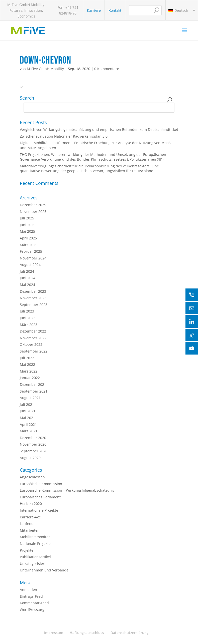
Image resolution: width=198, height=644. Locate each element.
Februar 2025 (31, 251)
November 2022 (33, 338)
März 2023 (29, 325)
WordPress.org (32, 610)
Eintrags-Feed (31, 596)
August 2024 (30, 265)
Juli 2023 (27, 311)
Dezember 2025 (33, 205)
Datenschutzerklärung (130, 633)
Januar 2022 (30, 378)
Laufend (27, 524)
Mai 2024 (27, 285)
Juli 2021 (27, 404)
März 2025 (29, 245)
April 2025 (28, 238)
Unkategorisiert (33, 564)
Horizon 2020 (31, 504)
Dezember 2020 (33, 438)
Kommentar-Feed (34, 603)
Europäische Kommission (41, 484)
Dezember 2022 (33, 331)
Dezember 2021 (33, 384)
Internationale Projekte (39, 510)
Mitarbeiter (29, 530)
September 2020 (34, 451)
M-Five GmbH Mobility (45, 69)
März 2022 (29, 371)
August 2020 (30, 458)
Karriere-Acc (30, 517)
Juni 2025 (28, 225)
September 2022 (34, 351)
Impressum (54, 633)
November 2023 (33, 298)
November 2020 (33, 444)
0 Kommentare (107, 69)
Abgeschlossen (32, 477)
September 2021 (34, 391)
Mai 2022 (27, 364)
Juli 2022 (27, 358)
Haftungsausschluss (87, 633)
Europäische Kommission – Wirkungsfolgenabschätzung (67, 490)
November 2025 (33, 212)
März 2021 (29, 431)
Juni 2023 (28, 318)
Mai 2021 (27, 418)
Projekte (27, 550)
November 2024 (33, 258)
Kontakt (115, 10)
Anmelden (28, 590)
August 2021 (30, 398)
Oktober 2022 (31, 344)
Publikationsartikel (35, 557)
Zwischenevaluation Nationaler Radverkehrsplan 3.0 (64, 136)
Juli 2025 (27, 218)
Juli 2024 (27, 271)
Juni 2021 (28, 411)
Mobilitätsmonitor (35, 537)
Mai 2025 (27, 231)
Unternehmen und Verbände (44, 570)
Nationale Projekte (35, 544)
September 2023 (34, 305)
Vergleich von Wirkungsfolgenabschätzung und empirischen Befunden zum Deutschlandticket (99, 129)
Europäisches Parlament (40, 497)
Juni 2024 (28, 278)
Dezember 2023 (33, 291)
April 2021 (28, 424)
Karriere (94, 10)
